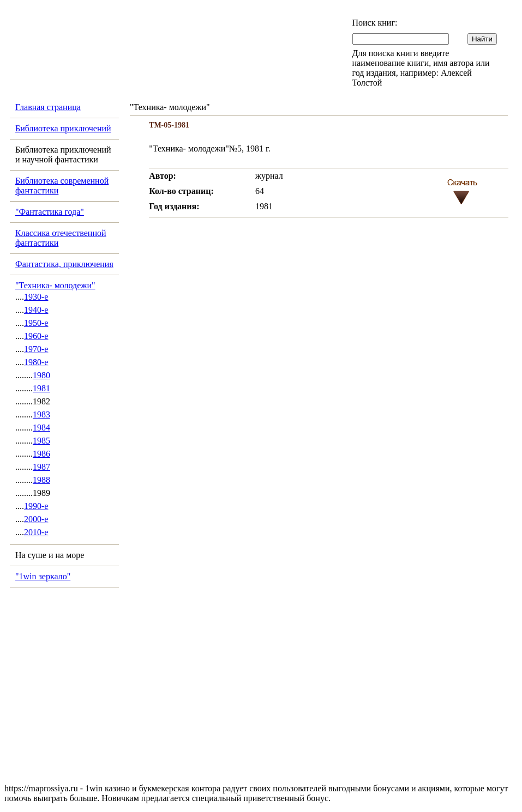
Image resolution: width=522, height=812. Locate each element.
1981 (41, 388)
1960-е (36, 336)
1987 (41, 467)
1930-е (36, 297)
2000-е (36, 519)
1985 (41, 441)
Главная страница (48, 107)
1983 (41, 414)
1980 (41, 375)
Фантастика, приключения (64, 264)
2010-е (36, 532)
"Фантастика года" (50, 212)
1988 (41, 480)
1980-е (36, 362)
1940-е (36, 310)
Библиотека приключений (63, 128)
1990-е (36, 506)
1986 (41, 454)
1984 (41, 428)
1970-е (36, 349)
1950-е (36, 323)
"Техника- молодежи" (55, 285)
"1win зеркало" (43, 576)
